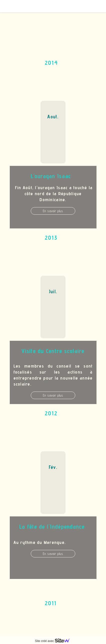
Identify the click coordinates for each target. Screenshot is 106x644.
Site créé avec (54, 641)
